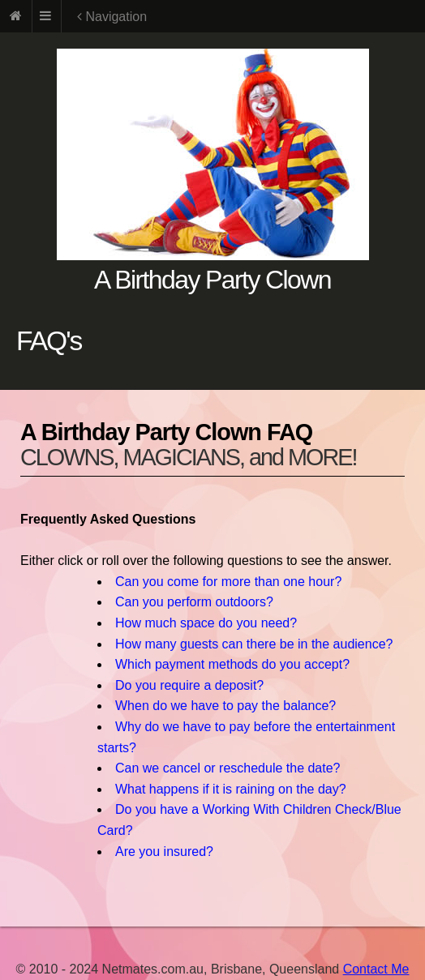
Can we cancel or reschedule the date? (228, 768)
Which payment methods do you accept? (232, 664)
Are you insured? (164, 852)
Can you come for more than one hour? (228, 582)
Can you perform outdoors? (194, 602)
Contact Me (376, 969)
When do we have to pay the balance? (225, 706)
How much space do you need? (206, 623)
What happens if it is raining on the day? (231, 789)
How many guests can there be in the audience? (254, 644)
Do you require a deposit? (189, 685)
